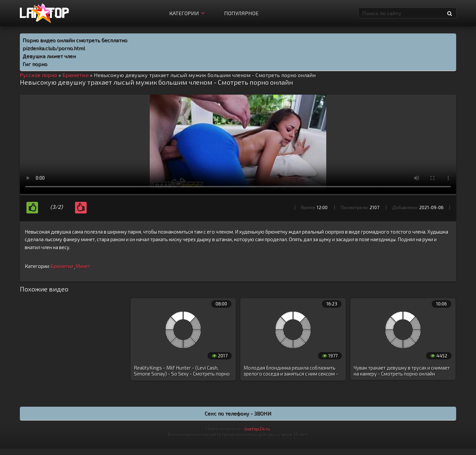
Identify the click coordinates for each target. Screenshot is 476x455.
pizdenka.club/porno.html (54, 48)
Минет (83, 266)
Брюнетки (62, 266)
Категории (187, 13)
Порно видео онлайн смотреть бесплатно (75, 40)
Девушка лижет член (49, 56)
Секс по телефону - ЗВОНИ (238, 413)
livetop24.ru (257, 429)
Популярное (241, 13)
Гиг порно (35, 64)
